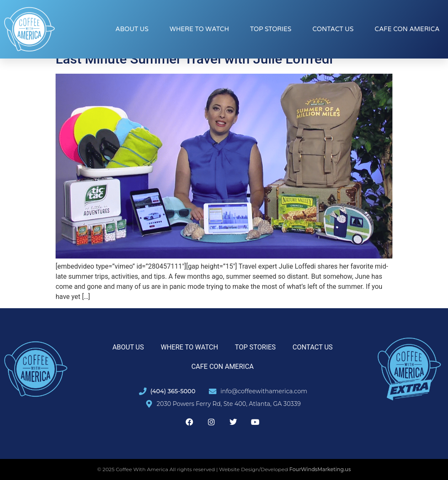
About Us (132, 29)
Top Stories (271, 29)
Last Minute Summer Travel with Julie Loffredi (194, 59)
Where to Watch (199, 29)
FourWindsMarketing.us (320, 469)
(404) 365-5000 (173, 391)
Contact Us (333, 29)
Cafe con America (407, 29)
